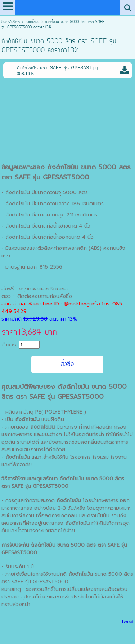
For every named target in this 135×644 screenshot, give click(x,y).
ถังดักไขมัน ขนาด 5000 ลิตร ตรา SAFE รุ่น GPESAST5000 (66, 172)
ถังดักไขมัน (33, 22)
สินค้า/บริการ (11, 22)
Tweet (127, 622)
